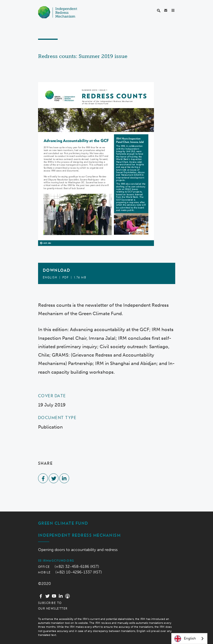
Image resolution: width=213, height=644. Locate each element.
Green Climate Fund (63, 523)
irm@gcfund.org (56, 561)
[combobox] (189, 639)
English (185, 639)
